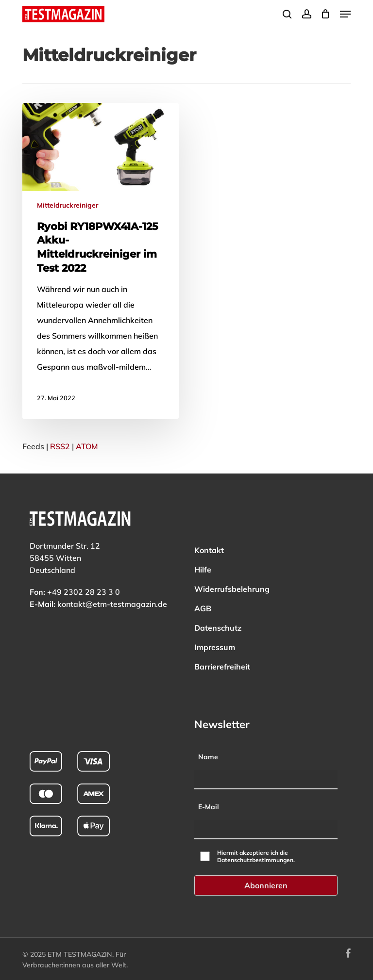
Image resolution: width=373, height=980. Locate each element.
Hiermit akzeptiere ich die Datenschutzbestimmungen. (256, 856)
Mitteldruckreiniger (68, 205)
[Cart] (326, 14)
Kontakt (209, 550)
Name (208, 757)
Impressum (215, 647)
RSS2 (60, 446)
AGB (203, 608)
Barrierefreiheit (222, 667)
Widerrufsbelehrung (232, 589)
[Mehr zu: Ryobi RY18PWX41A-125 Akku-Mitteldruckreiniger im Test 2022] (101, 261)
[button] (345, 14)
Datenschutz (218, 628)
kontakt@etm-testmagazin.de (112, 604)
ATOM (87, 446)
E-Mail (209, 807)
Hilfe (203, 570)
